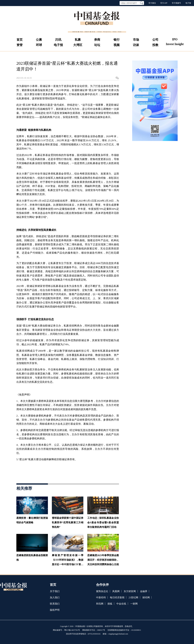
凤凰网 (116, 591)
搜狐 (110, 604)
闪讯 (58, 40)
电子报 (188, 3)
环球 (39, 45)
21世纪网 (133, 597)
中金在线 (121, 604)
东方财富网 (130, 591)
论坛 (97, 45)
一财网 (134, 604)
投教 (155, 45)
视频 (117, 45)
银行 (117, 40)
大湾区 (78, 45)
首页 (20, 40)
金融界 (144, 591)
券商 (97, 40)
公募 (39, 40)
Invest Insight (175, 44)
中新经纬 (101, 597)
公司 (155, 40)
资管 (20, 45)
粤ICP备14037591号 (72, 630)
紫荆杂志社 (102, 591)
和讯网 (100, 604)
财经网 (146, 597)
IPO (175, 39)
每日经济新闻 (117, 597)
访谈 (136, 45)
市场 (136, 40)
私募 (78, 40)
